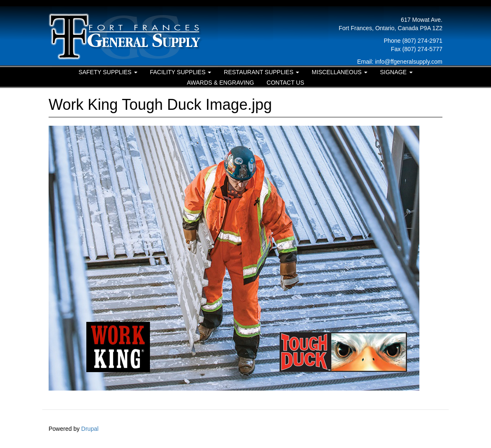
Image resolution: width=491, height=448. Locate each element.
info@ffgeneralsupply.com (409, 62)
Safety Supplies (108, 72)
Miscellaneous (340, 72)
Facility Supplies (181, 72)
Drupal (90, 429)
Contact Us (285, 83)
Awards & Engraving (221, 83)
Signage (396, 72)
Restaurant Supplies (261, 72)
